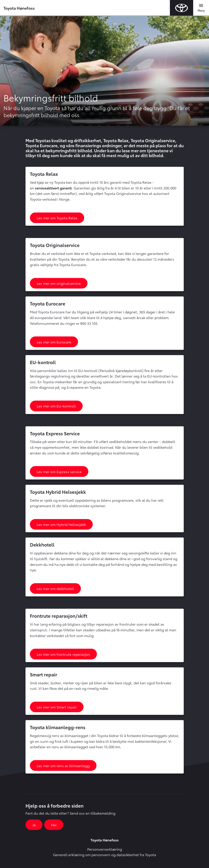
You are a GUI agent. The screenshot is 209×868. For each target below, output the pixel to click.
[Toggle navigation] (201, 8)
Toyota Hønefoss (19, 8)
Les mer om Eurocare (54, 342)
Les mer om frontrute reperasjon (63, 654)
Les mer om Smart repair (57, 707)
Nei (54, 825)
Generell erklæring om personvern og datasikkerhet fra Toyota (104, 854)
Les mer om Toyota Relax (57, 218)
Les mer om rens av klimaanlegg (63, 765)
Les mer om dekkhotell (55, 588)
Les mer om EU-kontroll (56, 406)
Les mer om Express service (59, 471)
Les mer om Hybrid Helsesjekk (61, 524)
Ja (34, 825)
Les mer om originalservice (59, 283)
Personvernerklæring (105, 849)
